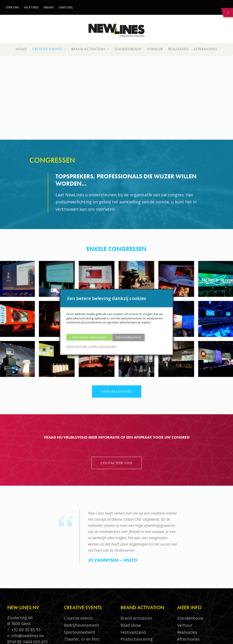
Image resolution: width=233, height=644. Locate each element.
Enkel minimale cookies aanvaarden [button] (91, 346)
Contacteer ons (117, 378)
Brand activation (90, 49)
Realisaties (178, 49)
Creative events (49, 49)
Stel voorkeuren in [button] (129, 337)
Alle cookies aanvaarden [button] (90, 337)
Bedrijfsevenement (81, 553)
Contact (185, 601)
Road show (131, 553)
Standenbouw (128, 49)
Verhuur (155, 49)
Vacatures (31, 7)
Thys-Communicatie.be (120, 636)
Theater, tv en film (81, 566)
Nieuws (49, 7)
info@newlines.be (28, 563)
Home (21, 49)
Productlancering (137, 566)
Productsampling (137, 573)
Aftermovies (205, 49)
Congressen (75, 573)
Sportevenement (80, 559)
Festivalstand (133, 559)
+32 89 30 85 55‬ (26, 557)
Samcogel (66, 7)
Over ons (12, 7)
